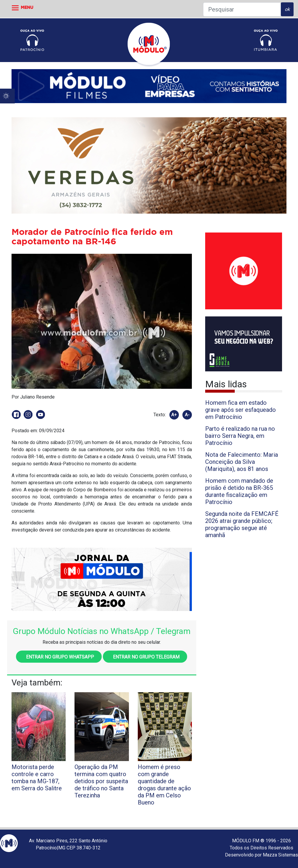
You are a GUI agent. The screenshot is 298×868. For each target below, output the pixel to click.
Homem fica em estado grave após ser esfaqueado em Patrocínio (240, 410)
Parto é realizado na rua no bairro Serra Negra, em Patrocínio (240, 436)
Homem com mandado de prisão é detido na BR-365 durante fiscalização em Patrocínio (239, 491)
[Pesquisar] (242, 9)
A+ (174, 415)
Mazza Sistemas (280, 855)
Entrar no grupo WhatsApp (59, 657)
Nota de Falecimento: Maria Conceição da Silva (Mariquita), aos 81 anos (242, 462)
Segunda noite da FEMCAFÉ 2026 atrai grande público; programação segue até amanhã (242, 524)
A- (187, 415)
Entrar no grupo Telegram (145, 657)
